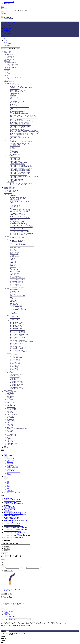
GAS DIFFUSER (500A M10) (17, 340)
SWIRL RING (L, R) (15, 136)
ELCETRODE (10, 156)
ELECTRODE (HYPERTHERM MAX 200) (21, 167)
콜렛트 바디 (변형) (15, 252)
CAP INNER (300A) (15, 154)
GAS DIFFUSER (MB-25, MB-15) (18, 352)
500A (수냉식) (13, 302)
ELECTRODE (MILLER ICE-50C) (19, 175)
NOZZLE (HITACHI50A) (16, 112)
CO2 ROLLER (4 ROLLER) (17, 287)
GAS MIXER (10, 430)
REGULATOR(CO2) (12, 443)
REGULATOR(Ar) (11, 442)
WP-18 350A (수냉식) (15, 270)
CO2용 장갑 (10, 424)
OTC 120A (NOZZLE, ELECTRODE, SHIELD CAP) (23, 117)
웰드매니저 (10, 54)
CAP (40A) (13, 147)
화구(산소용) (10, 393)
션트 (8, 80)
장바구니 (3, 36)
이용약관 (6, 613)
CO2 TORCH (13, 312)
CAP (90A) (13, 150)
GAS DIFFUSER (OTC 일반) (17, 337)
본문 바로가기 (7, 4)
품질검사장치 (7, 53)
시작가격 (3, 568)
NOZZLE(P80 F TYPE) (16, 86)
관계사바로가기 (5, 619)
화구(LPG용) (10, 398)
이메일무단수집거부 (9, 615)
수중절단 (9, 439)
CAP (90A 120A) (14, 151)
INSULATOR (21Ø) (15, 377)
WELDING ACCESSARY (10, 392)
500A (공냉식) (13, 303)
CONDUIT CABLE (15, 317)
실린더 (9, 79)
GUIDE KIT (13, 96)
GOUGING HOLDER (12, 190)
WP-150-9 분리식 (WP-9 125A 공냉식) (20, 210)
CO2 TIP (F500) (14, 371)
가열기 (9, 423)
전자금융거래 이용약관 (10, 616)
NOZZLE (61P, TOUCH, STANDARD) (20, 107)
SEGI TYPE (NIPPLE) (15, 243)
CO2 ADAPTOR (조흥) (16, 307)
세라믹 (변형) (13, 249)
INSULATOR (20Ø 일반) (16, 374)
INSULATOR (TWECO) (16, 387)
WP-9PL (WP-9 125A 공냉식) (17, 213)
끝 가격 (24, 568)
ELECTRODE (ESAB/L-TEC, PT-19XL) (20, 137)
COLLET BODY (14, 255)
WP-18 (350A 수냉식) (15, 275)
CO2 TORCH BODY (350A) (17, 221)
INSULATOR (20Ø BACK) (17, 383)
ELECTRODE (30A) (15, 158)
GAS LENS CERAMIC (16, 325)
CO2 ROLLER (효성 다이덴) (17, 280)
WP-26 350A (13, 266)
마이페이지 (7, 25)
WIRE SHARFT (11, 406)
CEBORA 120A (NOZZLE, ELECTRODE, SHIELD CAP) (24, 118)
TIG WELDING (8, 193)
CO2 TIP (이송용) (14, 368)
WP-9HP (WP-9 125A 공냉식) (17, 215)
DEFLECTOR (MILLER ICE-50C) (19, 185)
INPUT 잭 (9, 401)
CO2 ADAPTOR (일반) (16, 305)
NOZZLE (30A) (14, 104)
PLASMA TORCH (14, 85)
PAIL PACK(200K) (12, 408)
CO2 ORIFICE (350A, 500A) (17, 238)
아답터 (9, 74)
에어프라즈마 (10, 83)
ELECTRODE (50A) (15, 157)
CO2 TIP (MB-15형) (15, 359)
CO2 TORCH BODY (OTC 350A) (18, 224)
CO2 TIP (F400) (14, 367)
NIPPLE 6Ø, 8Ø (14, 290)
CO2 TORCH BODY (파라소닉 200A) (20, 232)
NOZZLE (12, 139)
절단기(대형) (10, 418)
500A (8, 288)
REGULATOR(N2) (12, 440)
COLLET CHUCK (14, 257)
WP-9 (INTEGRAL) (15, 196)
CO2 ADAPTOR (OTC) (16, 308)
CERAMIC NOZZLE (15, 200)
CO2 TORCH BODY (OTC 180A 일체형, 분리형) (22, 233)
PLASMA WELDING (9, 187)
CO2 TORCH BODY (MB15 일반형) (19, 230)
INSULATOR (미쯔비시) (16, 389)
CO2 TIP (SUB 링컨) (15, 365)
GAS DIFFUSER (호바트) (16, 343)
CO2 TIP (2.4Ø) (14, 370)
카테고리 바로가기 (9, 2)
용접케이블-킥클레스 (12, 64)
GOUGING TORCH (12, 192)
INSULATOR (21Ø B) (15, 378)
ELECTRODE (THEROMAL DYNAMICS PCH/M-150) (24, 176)
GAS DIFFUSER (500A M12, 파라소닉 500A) (22, 342)
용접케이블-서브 (11, 66)
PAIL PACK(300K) (12, 410)
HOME (5, 454)
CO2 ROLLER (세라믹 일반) (17, 278)
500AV (12, 297)
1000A (8, 315)
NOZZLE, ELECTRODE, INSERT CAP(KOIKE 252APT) (24, 132)
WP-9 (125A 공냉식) (15, 220)
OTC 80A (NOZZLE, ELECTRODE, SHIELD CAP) (23, 115)
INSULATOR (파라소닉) (16, 384)
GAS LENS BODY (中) (16, 328)
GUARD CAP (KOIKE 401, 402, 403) (19, 145)
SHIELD (12, 95)
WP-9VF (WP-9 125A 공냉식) (17, 216)
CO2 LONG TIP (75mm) (16, 358)
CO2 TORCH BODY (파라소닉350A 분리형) (21, 225)
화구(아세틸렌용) (11, 396)
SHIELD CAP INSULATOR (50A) (18, 101)
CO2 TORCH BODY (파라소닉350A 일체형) (21, 227)
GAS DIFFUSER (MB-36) (16, 350)
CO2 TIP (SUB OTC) (15, 364)
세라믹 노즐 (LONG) (15, 247)
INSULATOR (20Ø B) (15, 376)
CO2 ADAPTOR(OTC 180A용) (18, 310)
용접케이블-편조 (11, 67)
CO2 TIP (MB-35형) (15, 362)
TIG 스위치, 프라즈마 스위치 (18, 296)
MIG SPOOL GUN (11, 434)
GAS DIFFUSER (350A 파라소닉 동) (19, 334)
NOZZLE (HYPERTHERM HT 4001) (19, 124)
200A (8, 236)
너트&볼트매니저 (11, 56)
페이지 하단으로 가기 (18, 604)
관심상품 (6, 30)
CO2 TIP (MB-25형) (15, 361)
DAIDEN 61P (13, 106)
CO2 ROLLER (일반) (15, 276)
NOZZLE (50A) (14, 99)
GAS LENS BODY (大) (16, 327)
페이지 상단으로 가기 (6, 604)
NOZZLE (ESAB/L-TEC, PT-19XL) (19, 128)
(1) (10, 498)
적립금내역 (7, 32)
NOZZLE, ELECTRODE (16, 119)
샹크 (8, 72)
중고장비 (6, 447)
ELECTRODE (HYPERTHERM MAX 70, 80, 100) (23, 165)
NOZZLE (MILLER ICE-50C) (17, 129)
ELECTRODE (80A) (15, 161)
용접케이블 (7, 61)
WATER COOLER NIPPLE (17, 242)
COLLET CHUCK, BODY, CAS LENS (20, 201)
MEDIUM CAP (14, 204)
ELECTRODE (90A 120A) (16, 178)
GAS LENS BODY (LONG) (17, 322)
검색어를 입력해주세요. (21, 10)
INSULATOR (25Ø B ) (15, 380)
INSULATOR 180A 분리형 (17, 381)
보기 (2, 7)
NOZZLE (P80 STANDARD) (17, 92)
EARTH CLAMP (11, 433)
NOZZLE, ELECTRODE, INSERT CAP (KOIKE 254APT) (24, 133)
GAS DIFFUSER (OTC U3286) (18, 347)
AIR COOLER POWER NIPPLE (18, 197)
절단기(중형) (10, 419)
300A (8, 239)
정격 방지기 (10, 413)
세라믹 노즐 (13, 251)
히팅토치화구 (10, 395)
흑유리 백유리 (11, 427)
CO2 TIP (9, 353)
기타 (8, 321)
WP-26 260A (13, 208)
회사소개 (6, 40)
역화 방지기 (10, 404)
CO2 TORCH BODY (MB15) (17, 228)
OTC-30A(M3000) (14, 103)
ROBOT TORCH (14, 314)
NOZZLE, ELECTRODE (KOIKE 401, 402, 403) (22, 135)
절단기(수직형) (11, 421)
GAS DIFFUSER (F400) (16, 336)
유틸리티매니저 (11, 59)
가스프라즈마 (10, 140)
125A (8, 194)
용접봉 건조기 (11, 416)
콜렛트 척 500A (14, 294)
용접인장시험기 (11, 58)
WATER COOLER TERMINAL (18, 240)
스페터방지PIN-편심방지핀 (14, 77)
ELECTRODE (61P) (15, 160)
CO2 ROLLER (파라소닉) (16, 281)
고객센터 (6, 42)
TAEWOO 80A (14, 108)
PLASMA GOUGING (9, 189)
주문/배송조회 (14, 22)
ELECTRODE (13, 100)
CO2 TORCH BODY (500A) (17, 222)
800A (8, 311)
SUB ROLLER (10, 403)
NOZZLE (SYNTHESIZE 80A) (18, 111)
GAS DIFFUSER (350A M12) (17, 333)
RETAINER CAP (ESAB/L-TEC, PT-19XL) (21, 142)
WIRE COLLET (11, 407)
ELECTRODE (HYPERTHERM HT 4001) (20, 125)
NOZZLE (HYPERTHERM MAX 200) (20, 122)
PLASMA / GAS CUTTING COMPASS (17, 429)
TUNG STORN (11, 445)
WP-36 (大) (13, 261)
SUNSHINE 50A (14, 97)
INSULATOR (10, 373)
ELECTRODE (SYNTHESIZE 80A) (19, 163)
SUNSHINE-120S (14, 93)
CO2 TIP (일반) (14, 354)
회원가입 (7, 22)
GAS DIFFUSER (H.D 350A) (17, 349)
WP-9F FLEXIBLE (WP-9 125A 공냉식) (20, 218)
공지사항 (9, 45)
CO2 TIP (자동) (14, 356)
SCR (5, 446)
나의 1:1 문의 (7, 33)
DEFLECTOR (10, 182)
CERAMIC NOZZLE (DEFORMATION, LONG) (22, 246)
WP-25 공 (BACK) (15, 207)
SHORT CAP (13, 203)
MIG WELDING (8, 390)
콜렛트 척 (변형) (14, 254)
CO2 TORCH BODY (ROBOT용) (18, 235)
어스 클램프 (10, 399)
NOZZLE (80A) (14, 110)
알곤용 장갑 (10, 426)
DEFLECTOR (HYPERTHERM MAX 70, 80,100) (22, 183)
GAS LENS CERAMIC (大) (17, 324)
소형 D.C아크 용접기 (12, 414)
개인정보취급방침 (9, 611)
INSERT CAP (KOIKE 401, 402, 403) (19, 143)
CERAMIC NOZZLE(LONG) (17, 199)
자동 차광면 (10, 411)
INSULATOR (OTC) (15, 386)
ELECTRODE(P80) (15, 89)
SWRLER (9, 186)
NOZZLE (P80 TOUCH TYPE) (18, 90)
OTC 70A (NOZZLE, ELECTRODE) (19, 114)
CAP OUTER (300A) (15, 146)
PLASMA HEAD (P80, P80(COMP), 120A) (21, 88)
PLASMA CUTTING (9, 82)
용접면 (9, 437)
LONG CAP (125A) (15, 205)
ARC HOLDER (11, 432)
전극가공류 (7, 69)
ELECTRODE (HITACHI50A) (17, 164)
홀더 (8, 71)
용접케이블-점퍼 (11, 63)
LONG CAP (13, 258)
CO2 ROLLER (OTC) (15, 284)
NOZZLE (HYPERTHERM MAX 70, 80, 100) (21, 121)
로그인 (2, 22)
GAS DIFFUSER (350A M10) (17, 330)
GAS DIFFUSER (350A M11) (17, 331)
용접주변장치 (7, 51)
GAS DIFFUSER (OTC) (16, 339)
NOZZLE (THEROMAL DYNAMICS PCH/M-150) (23, 130)
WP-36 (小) (13, 263)
